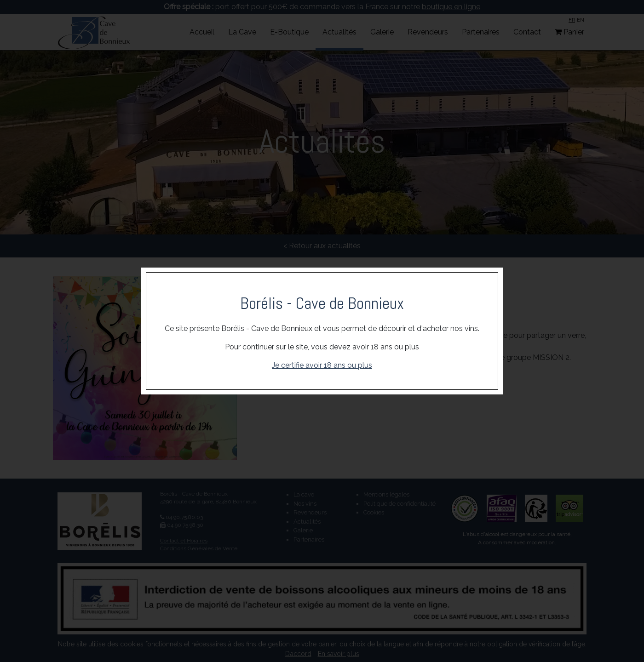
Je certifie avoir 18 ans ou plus (322, 365)
